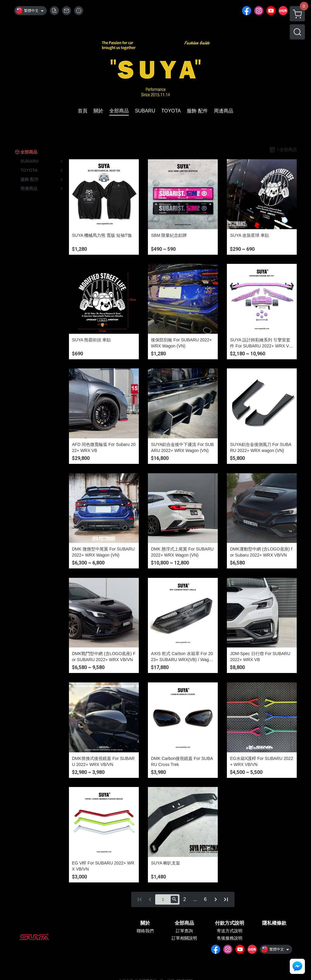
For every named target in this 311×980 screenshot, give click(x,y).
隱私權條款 (274, 923)
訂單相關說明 (184, 938)
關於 (145, 923)
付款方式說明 (230, 923)
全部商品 (184, 923)
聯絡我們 (145, 931)
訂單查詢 (184, 931)
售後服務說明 (230, 938)
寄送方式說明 (230, 931)
